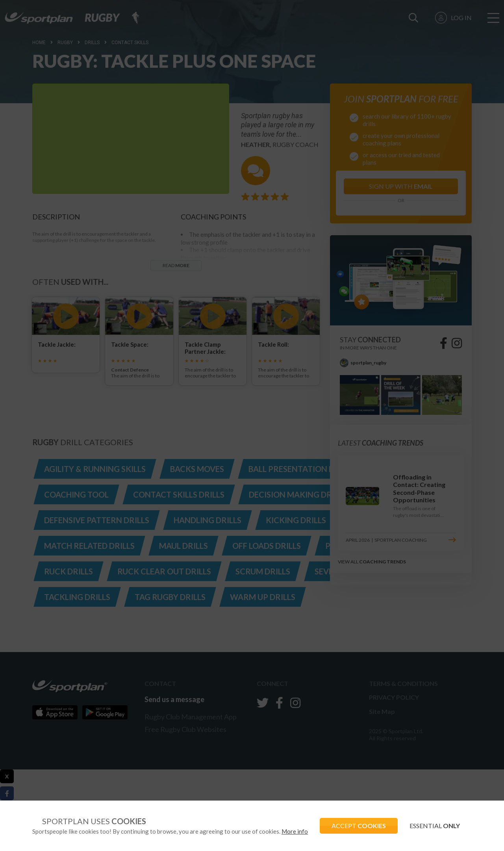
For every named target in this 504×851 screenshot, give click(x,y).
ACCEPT (359, 826)
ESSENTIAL (435, 826)
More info (295, 831)
